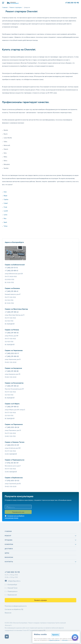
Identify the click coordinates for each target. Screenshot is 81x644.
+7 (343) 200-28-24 (12, 428)
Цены (7, 553)
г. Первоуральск (11, 592)
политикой (65, 640)
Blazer (5, 196)
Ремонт (8, 536)
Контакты (9, 562)
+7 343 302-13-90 (12, 572)
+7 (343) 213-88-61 (11, 271)
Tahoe (6, 226)
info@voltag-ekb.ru (13, 581)
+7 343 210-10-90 (72, 3)
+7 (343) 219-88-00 (12, 357)
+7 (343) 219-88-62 (12, 312)
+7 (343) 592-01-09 (12, 445)
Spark (5, 222)
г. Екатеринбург (11, 585)
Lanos (5, 215)
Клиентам (9, 545)
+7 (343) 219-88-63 (12, 407)
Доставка (9, 549)
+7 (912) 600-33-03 (12, 481)
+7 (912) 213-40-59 (12, 463)
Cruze (5, 207)
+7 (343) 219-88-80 (12, 371)
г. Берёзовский (11, 595)
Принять (55, 635)
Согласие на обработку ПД (14, 610)
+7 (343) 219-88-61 (11, 291)
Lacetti (6, 211)
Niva (5, 219)
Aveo (5, 192)
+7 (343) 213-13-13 (11, 268)
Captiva (6, 200)
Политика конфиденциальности (16, 606)
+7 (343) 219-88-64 (12, 386)
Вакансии (9, 557)
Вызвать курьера (41, 600)
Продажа (9, 540)
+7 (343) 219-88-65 (12, 333)
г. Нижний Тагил (11, 588)
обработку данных (54, 640)
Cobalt (6, 203)
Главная (8, 532)
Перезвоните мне (18, 512)
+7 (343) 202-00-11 (12, 354)
